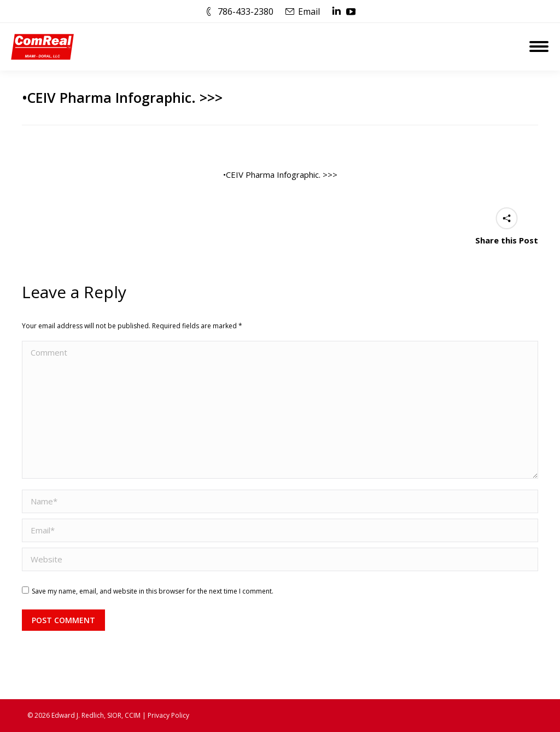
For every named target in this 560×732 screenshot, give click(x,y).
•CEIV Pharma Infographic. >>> (280, 175)
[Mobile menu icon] (539, 47)
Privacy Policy (168, 715)
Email (309, 11)
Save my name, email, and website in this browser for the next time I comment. (153, 591)
